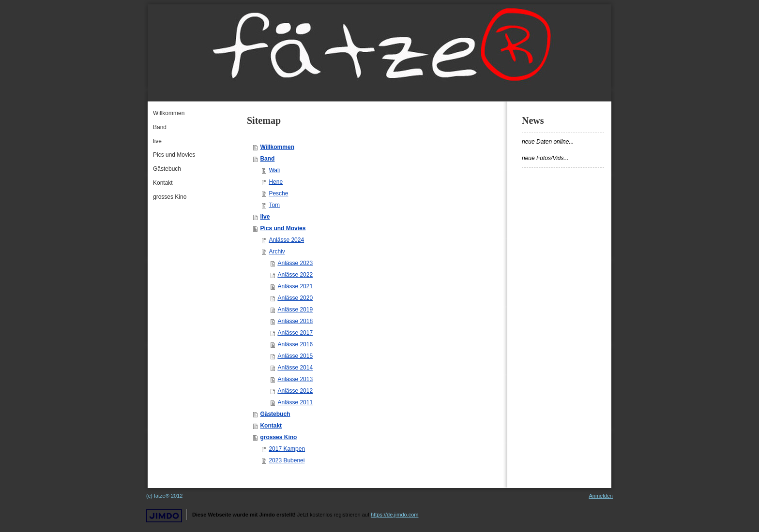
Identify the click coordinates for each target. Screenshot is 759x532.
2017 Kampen (287, 449)
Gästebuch (275, 414)
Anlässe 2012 (295, 391)
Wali (274, 170)
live (265, 217)
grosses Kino (278, 437)
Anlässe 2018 (295, 321)
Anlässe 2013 (295, 379)
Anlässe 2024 (286, 240)
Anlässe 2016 (295, 344)
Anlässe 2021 (295, 286)
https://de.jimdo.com (395, 515)
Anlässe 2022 (295, 275)
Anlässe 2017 (295, 333)
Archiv (277, 251)
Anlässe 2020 (295, 298)
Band (267, 159)
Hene (276, 182)
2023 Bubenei (287, 460)
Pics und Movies (283, 228)
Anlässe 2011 (295, 402)
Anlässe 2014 (295, 368)
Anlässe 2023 (295, 263)
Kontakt (271, 426)
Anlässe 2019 (295, 310)
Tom (274, 205)
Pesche (278, 193)
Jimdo (164, 516)
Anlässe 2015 (295, 356)
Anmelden (601, 496)
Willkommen (277, 147)
